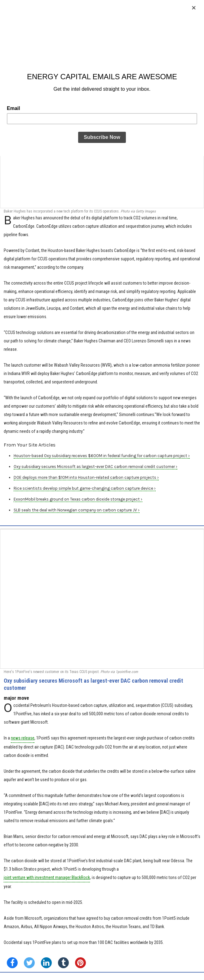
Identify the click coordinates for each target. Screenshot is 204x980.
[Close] (194, 8)
